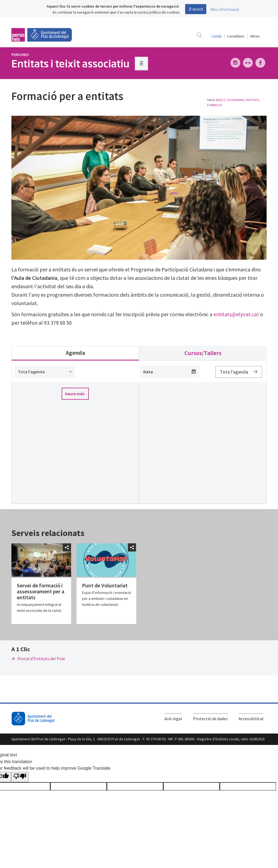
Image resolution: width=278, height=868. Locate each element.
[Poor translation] (20, 777)
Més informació (225, 9)
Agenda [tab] (75, 353)
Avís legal (173, 719)
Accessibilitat (251, 719)
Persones (20, 55)
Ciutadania (235, 100)
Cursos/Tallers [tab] (203, 353)
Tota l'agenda (239, 372)
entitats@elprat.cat (236, 314)
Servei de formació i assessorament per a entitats (41, 591)
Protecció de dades (210, 719)
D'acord (196, 9)
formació (214, 105)
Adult (220, 100)
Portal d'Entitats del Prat (38, 659)
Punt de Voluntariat (105, 585)
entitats (252, 100)
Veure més (75, 394)
